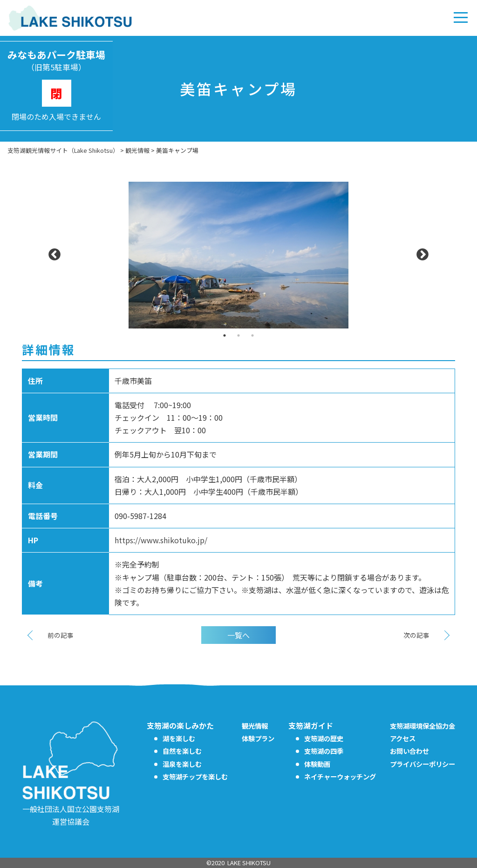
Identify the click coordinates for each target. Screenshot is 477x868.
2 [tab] (238, 335)
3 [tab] (252, 335)
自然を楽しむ (182, 751)
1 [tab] (225, 335)
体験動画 (317, 764)
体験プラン (258, 738)
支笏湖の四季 (324, 751)
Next (422, 255)
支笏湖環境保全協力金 (422, 726)
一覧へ (238, 635)
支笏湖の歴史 (324, 738)
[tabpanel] (238, 255)
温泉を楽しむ (182, 764)
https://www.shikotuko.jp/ (161, 540)
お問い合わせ (409, 751)
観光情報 (255, 726)
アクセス (403, 738)
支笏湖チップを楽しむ (195, 776)
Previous (55, 255)
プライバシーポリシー (422, 764)
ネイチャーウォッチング (340, 776)
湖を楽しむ (179, 738)
